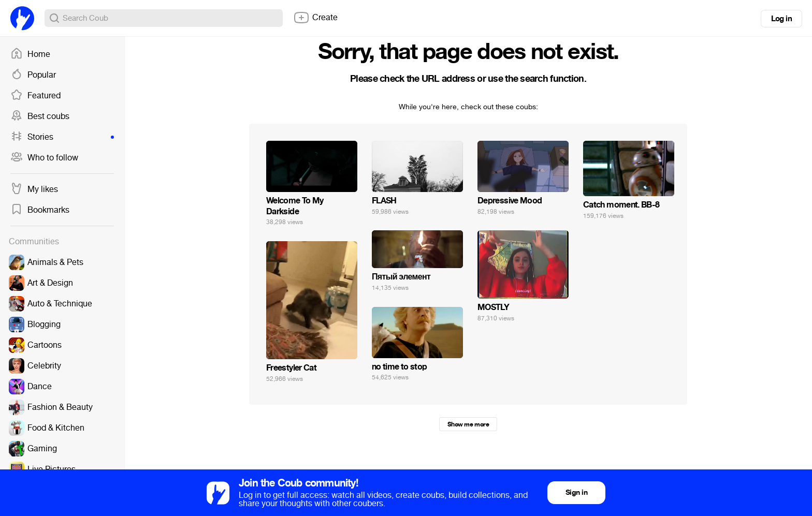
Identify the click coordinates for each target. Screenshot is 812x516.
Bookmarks (40, 210)
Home (30, 54)
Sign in (576, 492)
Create (315, 18)
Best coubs (40, 116)
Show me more (468, 424)
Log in (781, 19)
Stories (62, 137)
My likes (34, 189)
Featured (35, 96)
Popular (33, 75)
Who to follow (44, 158)
